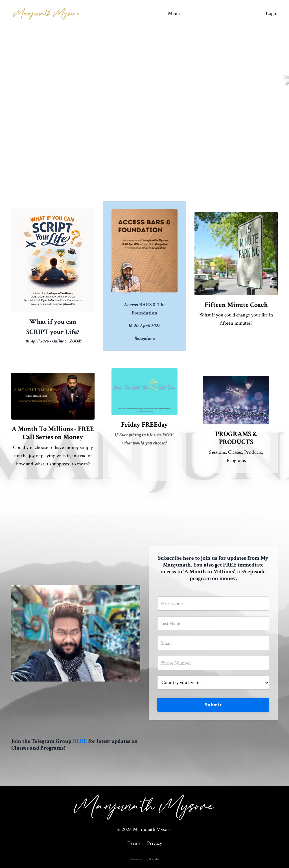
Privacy (155, 843)
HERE (80, 741)
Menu (174, 13)
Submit (213, 705)
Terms (134, 843)
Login (272, 13)
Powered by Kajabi (145, 859)
